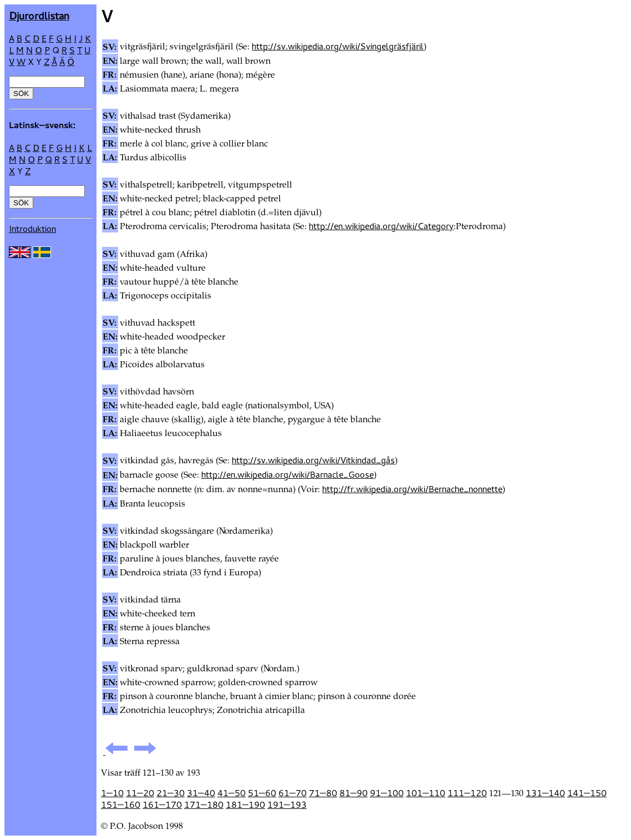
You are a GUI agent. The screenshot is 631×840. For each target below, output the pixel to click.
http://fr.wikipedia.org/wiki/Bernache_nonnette (412, 489)
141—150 (587, 793)
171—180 (204, 804)
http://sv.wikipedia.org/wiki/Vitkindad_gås (313, 460)
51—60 (262, 793)
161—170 (162, 804)
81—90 (353, 793)
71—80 (323, 793)
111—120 (467, 793)
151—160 (121, 804)
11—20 (140, 793)
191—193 (287, 804)
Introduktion (32, 229)
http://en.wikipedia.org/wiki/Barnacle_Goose (287, 474)
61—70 (292, 793)
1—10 (112, 793)
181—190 (245, 804)
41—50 (231, 793)
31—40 (201, 793)
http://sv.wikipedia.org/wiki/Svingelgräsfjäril (338, 46)
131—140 (545, 793)
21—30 (171, 793)
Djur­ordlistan (39, 15)
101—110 (426, 793)
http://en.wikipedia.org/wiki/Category (381, 226)
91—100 (387, 793)
